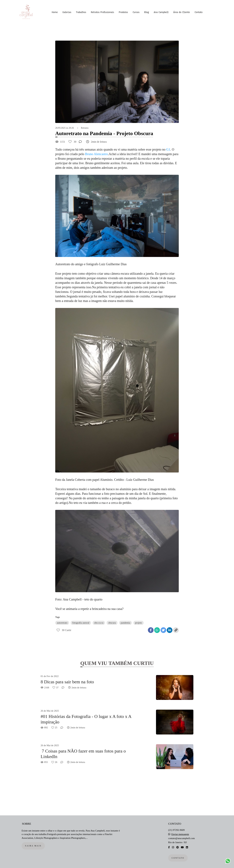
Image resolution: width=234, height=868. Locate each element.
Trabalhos (81, 12)
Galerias (67, 12)
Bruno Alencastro (96, 154)
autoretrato (62, 623)
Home (55, 12)
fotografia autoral (81, 623)
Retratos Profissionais (102, 12)
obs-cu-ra (99, 623)
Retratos (85, 128)
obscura (112, 623)
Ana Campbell (161, 12)
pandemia (125, 623)
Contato (198, 12)
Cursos (136, 12)
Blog (146, 12)
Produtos (123, 12)
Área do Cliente (182, 12)
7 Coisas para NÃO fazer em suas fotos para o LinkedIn (83, 754)
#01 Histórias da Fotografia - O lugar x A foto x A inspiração (86, 719)
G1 (168, 149)
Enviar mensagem (180, 834)
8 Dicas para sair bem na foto (67, 682)
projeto (139, 623)
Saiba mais (33, 846)
